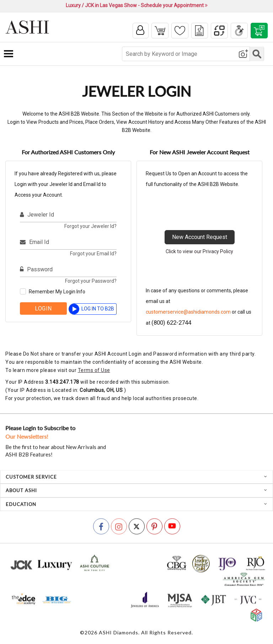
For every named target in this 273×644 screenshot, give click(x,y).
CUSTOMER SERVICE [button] (136, 478)
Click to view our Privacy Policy (199, 252)
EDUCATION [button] (136, 505)
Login (43, 309)
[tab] (136, 478)
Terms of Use (94, 371)
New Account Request (200, 238)
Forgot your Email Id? (93, 254)
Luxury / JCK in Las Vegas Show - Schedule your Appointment (137, 5)
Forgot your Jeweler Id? (90, 227)
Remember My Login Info (57, 292)
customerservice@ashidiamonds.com (188, 313)
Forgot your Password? (91, 282)
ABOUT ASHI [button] (136, 491)
